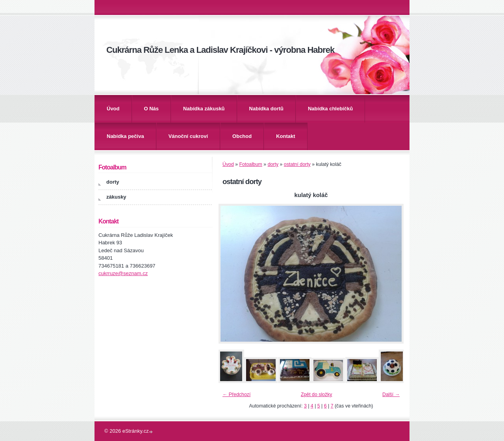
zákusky (116, 197)
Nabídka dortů (266, 109)
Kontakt (285, 136)
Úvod (113, 109)
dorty (273, 164)
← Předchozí (236, 394)
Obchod (242, 136)
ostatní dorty (297, 164)
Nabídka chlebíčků (330, 109)
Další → (391, 394)
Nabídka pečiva (125, 136)
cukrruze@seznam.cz (123, 273)
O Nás (152, 109)
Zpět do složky (317, 394)
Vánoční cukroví (188, 136)
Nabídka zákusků (204, 109)
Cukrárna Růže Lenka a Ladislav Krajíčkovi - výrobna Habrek (220, 50)
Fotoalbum (251, 164)
